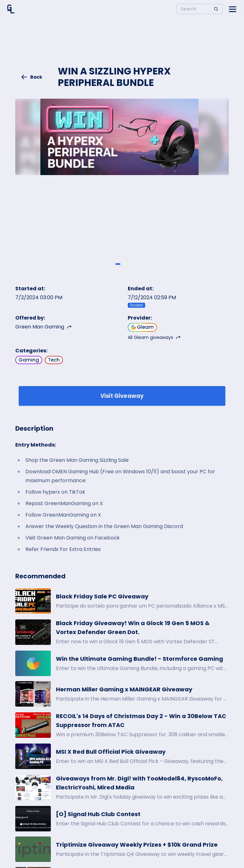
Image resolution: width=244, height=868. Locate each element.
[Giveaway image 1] (118, 264)
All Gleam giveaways (154, 337)
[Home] (11, 9)
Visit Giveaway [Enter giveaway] (122, 396)
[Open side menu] (233, 9)
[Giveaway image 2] (126, 264)
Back (31, 77)
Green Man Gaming (44, 327)
